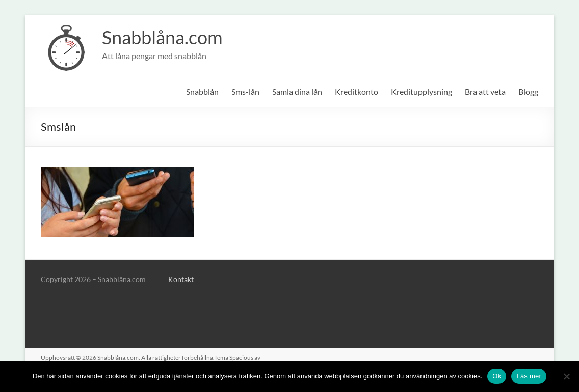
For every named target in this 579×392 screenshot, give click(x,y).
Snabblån (202, 91)
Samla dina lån (297, 91)
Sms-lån (245, 91)
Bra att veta (485, 91)
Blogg (528, 91)
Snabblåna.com (162, 37)
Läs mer (529, 376)
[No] (566, 376)
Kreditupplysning (422, 91)
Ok (497, 376)
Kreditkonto (357, 91)
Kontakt (181, 279)
